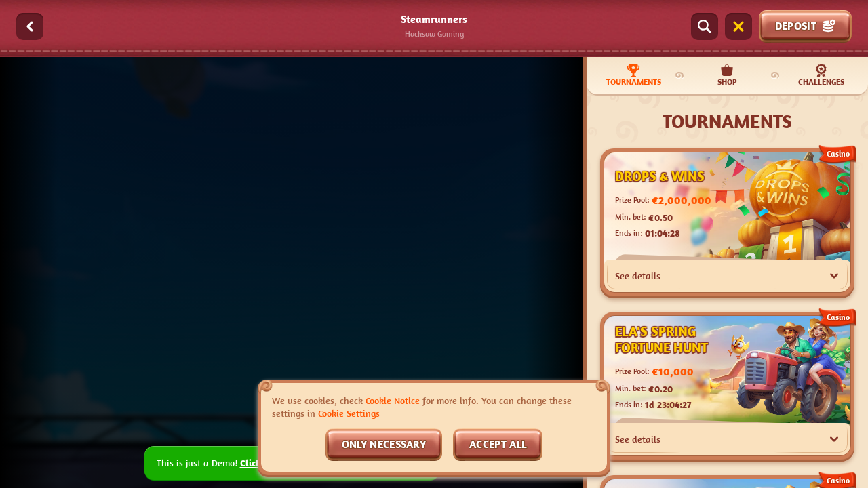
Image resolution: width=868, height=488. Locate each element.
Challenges (821, 75)
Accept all (498, 444)
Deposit (805, 26)
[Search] (705, 26)
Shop (727, 75)
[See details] (834, 276)
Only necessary (384, 444)
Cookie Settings (349, 413)
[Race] (738, 26)
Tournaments (634, 75)
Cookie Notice (393, 400)
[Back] (30, 26)
